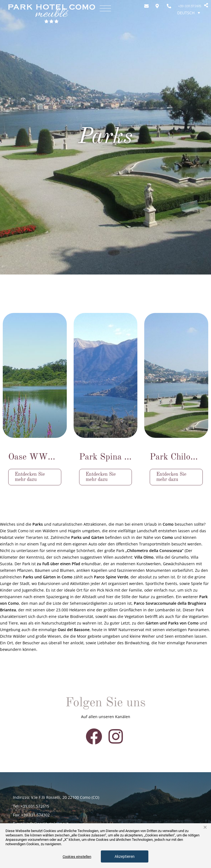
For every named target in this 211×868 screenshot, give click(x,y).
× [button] (205, 827)
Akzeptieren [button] (125, 856)
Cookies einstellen (77, 857)
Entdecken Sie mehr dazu (30, 477)
